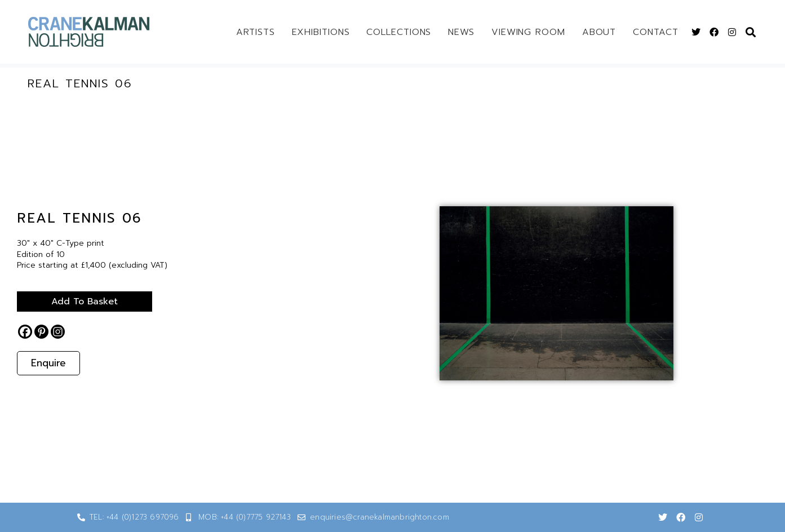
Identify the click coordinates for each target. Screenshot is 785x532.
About (599, 32)
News (461, 32)
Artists (255, 32)
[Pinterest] (41, 332)
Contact (655, 32)
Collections (399, 32)
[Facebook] (25, 332)
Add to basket (85, 302)
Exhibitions (321, 32)
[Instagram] (58, 332)
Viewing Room (528, 32)
